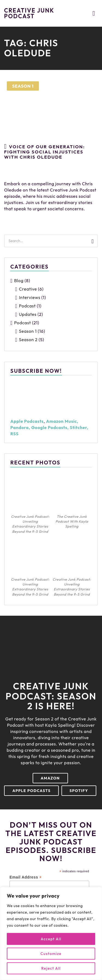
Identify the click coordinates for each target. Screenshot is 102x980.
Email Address (26, 877)
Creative (28, 289)
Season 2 (28, 340)
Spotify (79, 791)
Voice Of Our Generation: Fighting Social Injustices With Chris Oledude (44, 152)
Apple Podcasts (31, 791)
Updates (28, 314)
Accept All (51, 939)
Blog (19, 281)
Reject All (51, 968)
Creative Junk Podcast (29, 13)
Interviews (30, 297)
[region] (51, 933)
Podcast (27, 306)
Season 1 (23, 86)
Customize (51, 954)
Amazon (50, 778)
